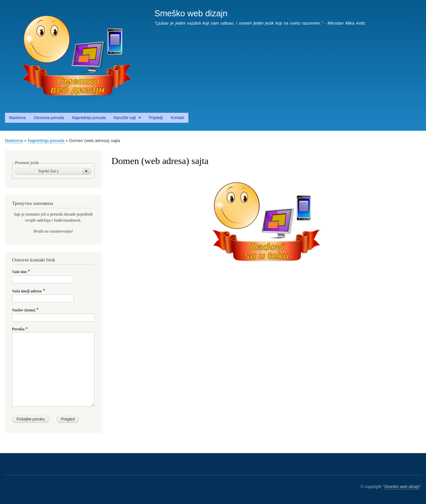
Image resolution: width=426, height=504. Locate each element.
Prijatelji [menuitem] (156, 118)
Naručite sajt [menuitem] (126, 119)
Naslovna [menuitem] (17, 118)
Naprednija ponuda (46, 141)
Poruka (18, 329)
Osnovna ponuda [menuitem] (49, 118)
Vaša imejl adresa (27, 291)
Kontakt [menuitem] (178, 118)
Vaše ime (19, 272)
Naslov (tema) (24, 310)
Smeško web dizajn (191, 13)
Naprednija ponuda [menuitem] (89, 118)
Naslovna (14, 141)
